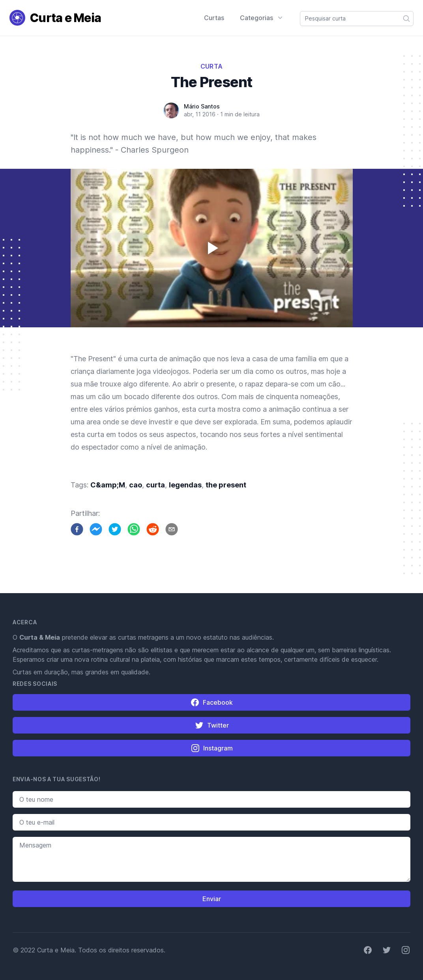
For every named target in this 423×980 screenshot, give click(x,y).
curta (155, 485)
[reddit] (153, 529)
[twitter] (115, 529)
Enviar (212, 899)
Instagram (212, 748)
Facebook (211, 702)
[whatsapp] (134, 529)
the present (226, 485)
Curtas (214, 18)
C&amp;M (108, 485)
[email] (172, 529)
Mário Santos (202, 106)
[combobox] (357, 19)
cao (136, 485)
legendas (185, 485)
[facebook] (77, 529)
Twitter (212, 725)
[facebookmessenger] (96, 529)
